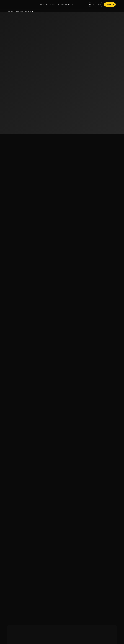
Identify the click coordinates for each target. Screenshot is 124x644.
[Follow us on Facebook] (10, 516)
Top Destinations (42, 527)
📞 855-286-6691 (69, 479)
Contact (39, 504)
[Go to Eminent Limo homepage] (25, 4)
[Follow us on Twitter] (32, 516)
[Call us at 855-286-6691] (21, 501)
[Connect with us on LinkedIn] (21, 516)
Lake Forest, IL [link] (29, 11)
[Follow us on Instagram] (27, 516)
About (38, 500)
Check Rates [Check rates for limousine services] (110, 4)
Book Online (52, 4)
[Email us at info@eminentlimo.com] (21, 504)
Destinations (19, 11)
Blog (38, 518)
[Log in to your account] (98, 4)
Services (61, 4)
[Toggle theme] (90, 4)
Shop (38, 522)
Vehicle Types (74, 4)
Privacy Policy (41, 531)
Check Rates (69, 42)
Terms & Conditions (43, 535)
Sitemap (39, 513)
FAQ (38, 509)
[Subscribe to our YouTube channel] (16, 516)
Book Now (54, 42)
